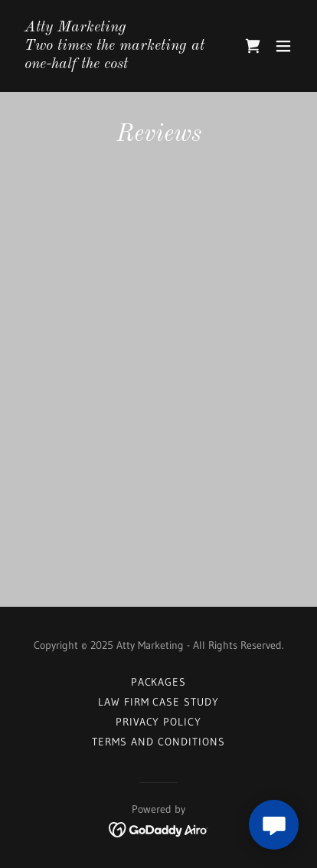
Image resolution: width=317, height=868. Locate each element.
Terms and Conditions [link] (158, 742)
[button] (283, 46)
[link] (116, 64)
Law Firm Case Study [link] (159, 702)
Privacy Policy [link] (159, 722)
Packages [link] (159, 682)
